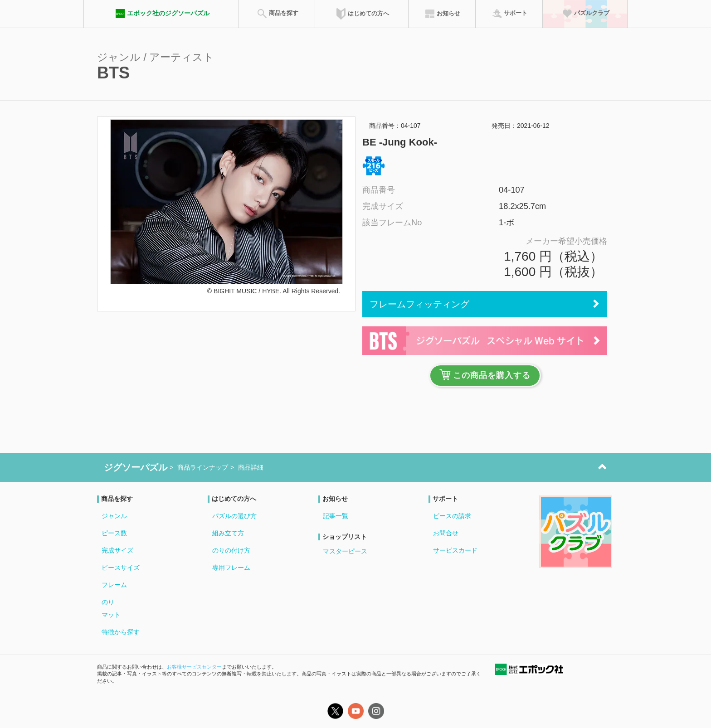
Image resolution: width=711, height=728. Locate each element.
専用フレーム (231, 568)
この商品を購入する (485, 375)
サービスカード (455, 550)
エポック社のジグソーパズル (161, 14)
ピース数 (114, 533)
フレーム (114, 585)
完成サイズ (117, 550)
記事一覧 (336, 516)
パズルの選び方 (234, 516)
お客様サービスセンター (194, 667)
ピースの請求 (452, 516)
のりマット (111, 608)
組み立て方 (228, 533)
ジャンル (114, 516)
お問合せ (446, 533)
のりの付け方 (231, 550)
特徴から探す (121, 632)
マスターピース (345, 551)
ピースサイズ (121, 568)
